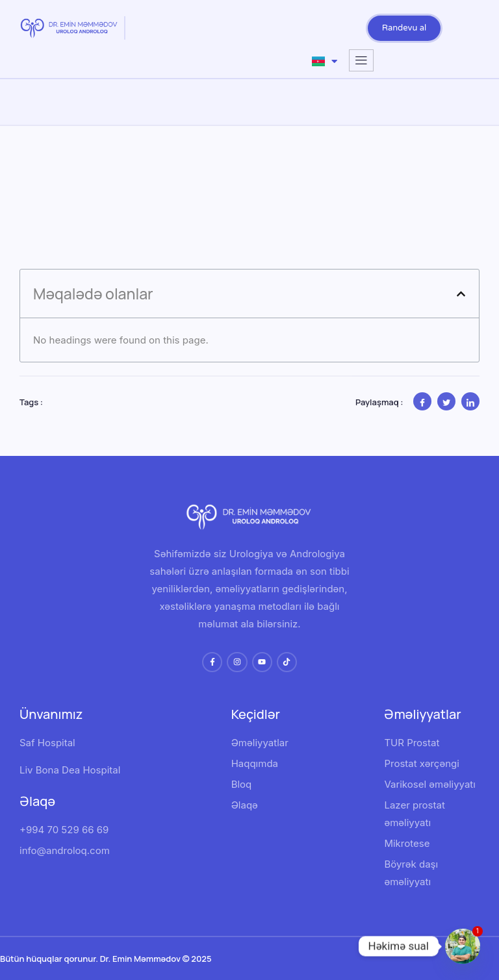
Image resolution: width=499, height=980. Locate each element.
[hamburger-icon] (361, 60)
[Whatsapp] (463, 946)
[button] (461, 294)
